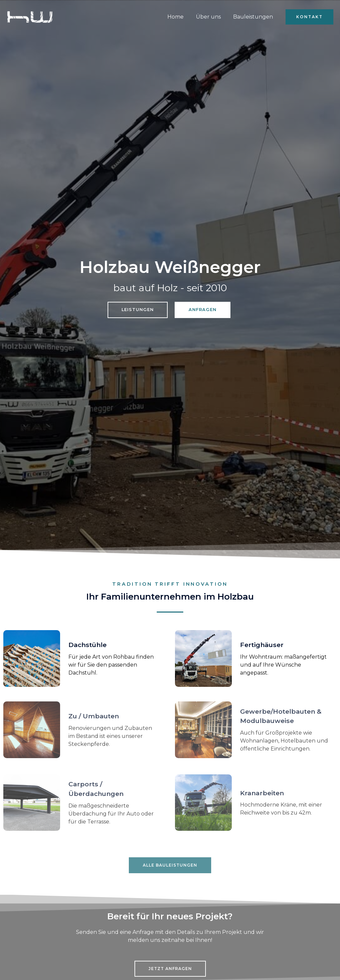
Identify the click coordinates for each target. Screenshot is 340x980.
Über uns (211, 17)
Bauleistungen (254, 17)
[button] (309, 17)
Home (179, 17)
